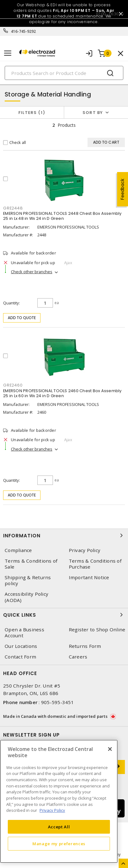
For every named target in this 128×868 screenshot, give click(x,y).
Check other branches (32, 272)
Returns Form (85, 646)
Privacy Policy (85, 550)
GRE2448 (13, 208)
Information (64, 535)
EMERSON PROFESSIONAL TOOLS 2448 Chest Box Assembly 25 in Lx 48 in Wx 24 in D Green (62, 216)
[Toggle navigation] (8, 53)
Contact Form (20, 657)
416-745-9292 (24, 31)
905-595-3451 (57, 702)
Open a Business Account (24, 633)
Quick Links (64, 615)
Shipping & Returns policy (28, 580)
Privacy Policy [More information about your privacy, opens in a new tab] (52, 810)
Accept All (59, 827)
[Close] (110, 749)
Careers (78, 657)
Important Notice (89, 577)
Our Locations (21, 646)
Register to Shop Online (97, 630)
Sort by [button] (93, 113)
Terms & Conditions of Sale (31, 564)
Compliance (18, 550)
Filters (32, 113)
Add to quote (22, 318)
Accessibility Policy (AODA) (26, 597)
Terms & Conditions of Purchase (95, 564)
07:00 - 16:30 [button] (107, 14)
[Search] (64, 73)
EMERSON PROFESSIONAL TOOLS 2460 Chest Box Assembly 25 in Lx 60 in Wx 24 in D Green (62, 393)
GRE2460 (13, 385)
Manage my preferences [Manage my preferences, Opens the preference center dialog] (59, 844)
